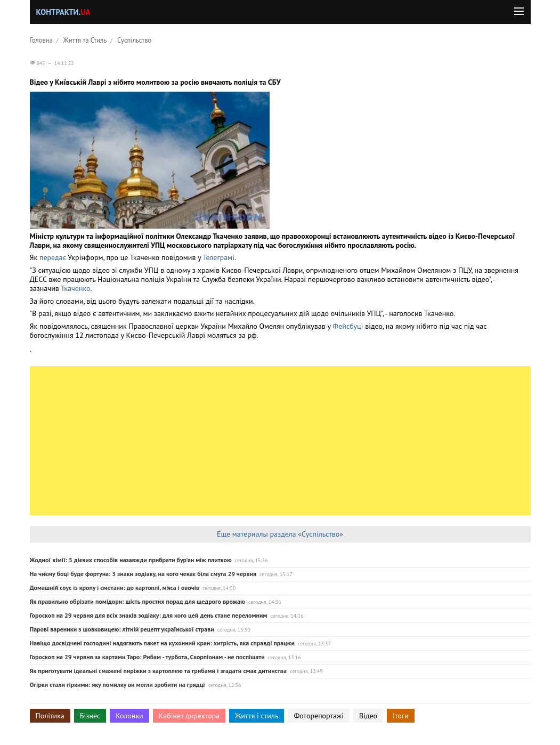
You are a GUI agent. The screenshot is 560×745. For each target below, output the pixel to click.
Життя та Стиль (85, 40)
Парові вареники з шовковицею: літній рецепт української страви (122, 629)
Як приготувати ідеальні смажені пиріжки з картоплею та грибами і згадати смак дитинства (158, 671)
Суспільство (134, 40)
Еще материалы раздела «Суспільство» (280, 534)
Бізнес (90, 716)
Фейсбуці (348, 326)
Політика (50, 716)
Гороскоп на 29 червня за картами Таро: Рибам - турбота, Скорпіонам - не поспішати (147, 657)
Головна (41, 40)
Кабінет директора (189, 716)
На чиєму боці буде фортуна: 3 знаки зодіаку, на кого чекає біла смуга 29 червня (143, 574)
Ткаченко (75, 288)
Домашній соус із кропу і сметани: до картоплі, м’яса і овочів (115, 588)
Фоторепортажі (319, 716)
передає (54, 257)
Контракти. (63, 12)
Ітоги (401, 716)
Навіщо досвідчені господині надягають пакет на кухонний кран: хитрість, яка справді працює (163, 643)
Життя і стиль (257, 716)
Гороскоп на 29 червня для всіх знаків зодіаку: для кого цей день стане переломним (149, 615)
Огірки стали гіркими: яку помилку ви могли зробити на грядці (117, 685)
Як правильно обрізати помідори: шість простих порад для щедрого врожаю (137, 601)
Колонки (129, 716)
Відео (368, 716)
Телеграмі (218, 257)
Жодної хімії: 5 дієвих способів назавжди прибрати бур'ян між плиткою (131, 560)
